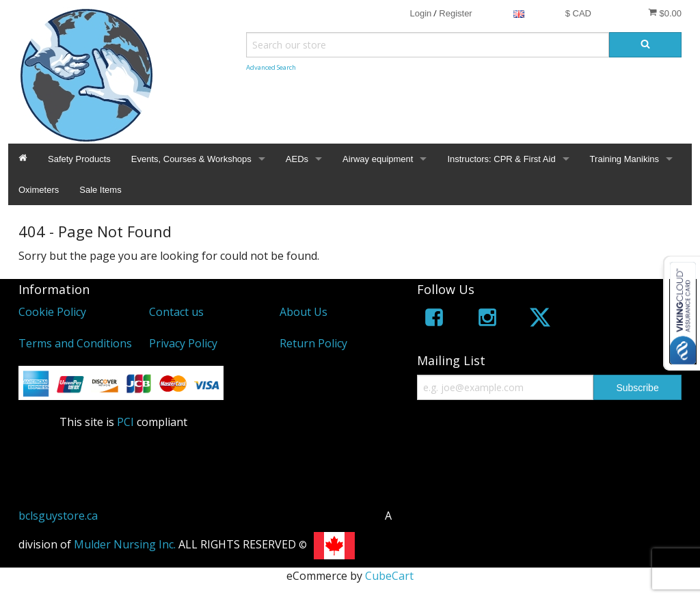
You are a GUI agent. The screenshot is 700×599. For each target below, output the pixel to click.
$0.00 (665, 13)
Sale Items (100, 190)
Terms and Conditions (75, 343)
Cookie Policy (52, 312)
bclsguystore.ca (58, 516)
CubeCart (389, 576)
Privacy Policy (183, 343)
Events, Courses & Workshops (191, 159)
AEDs (297, 159)
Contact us (176, 312)
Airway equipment (378, 159)
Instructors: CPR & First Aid (501, 159)
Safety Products (79, 159)
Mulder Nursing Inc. (125, 544)
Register (455, 13)
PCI (125, 422)
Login (420, 13)
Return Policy (313, 343)
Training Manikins (624, 159)
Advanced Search (271, 67)
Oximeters (39, 190)
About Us (304, 312)
